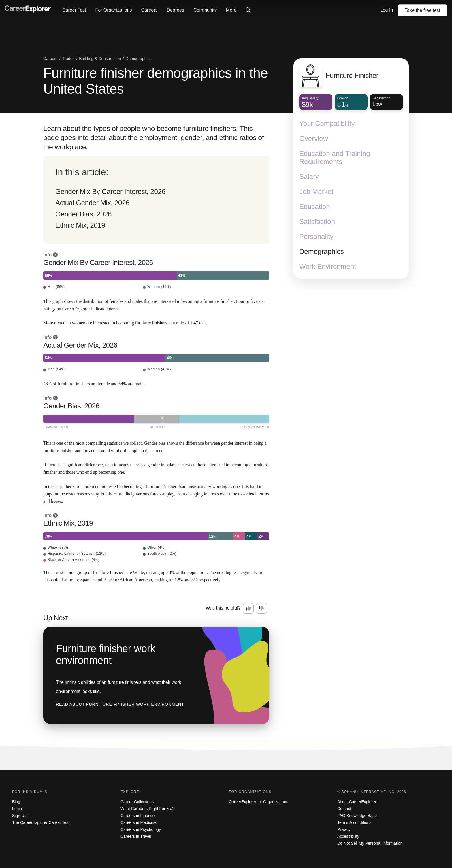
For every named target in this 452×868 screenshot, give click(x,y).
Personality (316, 236)
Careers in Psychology (141, 829)
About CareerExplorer (357, 802)
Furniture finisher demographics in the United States (156, 81)
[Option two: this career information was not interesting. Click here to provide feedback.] (261, 608)
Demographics (322, 251)
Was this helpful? (223, 608)
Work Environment (328, 266)
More (231, 10)
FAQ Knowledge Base (357, 816)
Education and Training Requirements (335, 157)
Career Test (74, 10)
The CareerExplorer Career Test (41, 822)
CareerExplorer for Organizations (258, 802)
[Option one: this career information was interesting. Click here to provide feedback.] (248, 608)
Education (315, 206)
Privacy (344, 829)
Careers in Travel (136, 836)
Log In (387, 10)
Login (17, 809)
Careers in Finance (138, 816)
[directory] (156, 200)
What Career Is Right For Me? (147, 809)
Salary (309, 177)
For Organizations (113, 10)
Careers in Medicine (139, 822)
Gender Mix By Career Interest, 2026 (110, 191)
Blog (16, 802)
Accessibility (348, 836)
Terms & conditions (354, 822)
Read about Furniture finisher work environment (120, 704)
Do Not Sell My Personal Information (370, 843)
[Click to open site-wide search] (248, 10)
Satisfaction (317, 221)
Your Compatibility (327, 123)
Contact (344, 809)
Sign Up (19, 816)
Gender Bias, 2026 (83, 214)
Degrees (175, 10)
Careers (149, 10)
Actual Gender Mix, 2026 (92, 203)
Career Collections (137, 802)
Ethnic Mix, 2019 (80, 225)
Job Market (316, 191)
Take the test (422, 10)
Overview (314, 138)
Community (205, 10)
